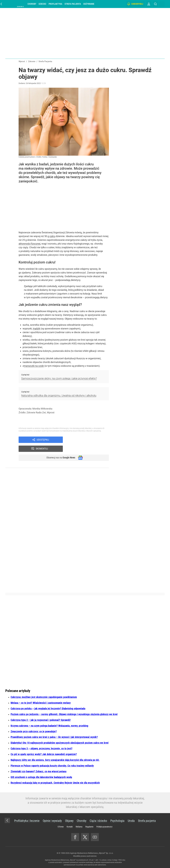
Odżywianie (90, 4)
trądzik (37, 329)
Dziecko (44, 4)
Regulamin (89, 827)
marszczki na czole (34, 366)
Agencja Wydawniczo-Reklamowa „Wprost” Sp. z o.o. (92, 853)
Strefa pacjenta (74, 4)
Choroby (33, 4)
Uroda (131, 821)
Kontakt (70, 827)
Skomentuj (89, 440)
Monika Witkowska (42, 409)
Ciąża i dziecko (98, 821)
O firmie (61, 827)
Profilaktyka (57, 4)
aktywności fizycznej (29, 244)
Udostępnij (43, 440)
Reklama (79, 827)
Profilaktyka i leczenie (27, 821)
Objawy (69, 821)
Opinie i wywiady (52, 821)
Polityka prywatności (104, 827)
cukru (52, 236)
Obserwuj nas (60, 449)
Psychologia (117, 821)
